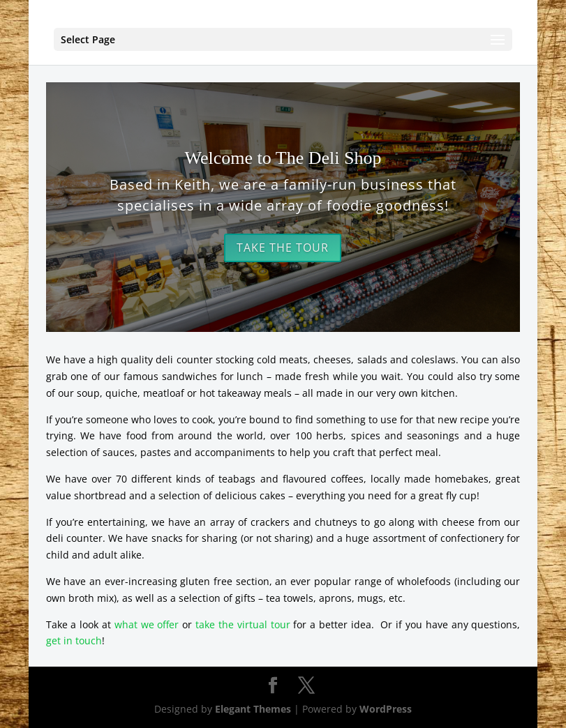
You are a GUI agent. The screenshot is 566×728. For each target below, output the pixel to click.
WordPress (386, 709)
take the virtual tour (243, 624)
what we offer (147, 624)
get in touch (74, 640)
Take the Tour (283, 248)
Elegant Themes (253, 709)
